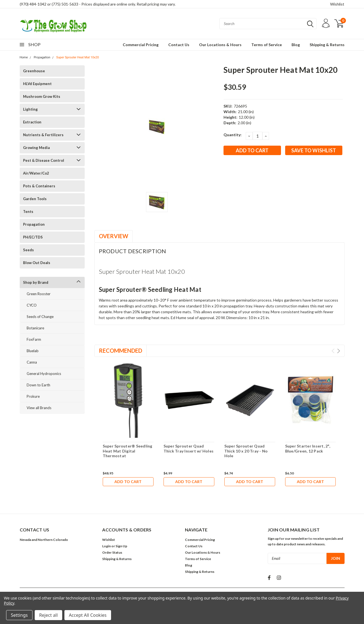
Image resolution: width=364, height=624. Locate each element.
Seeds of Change (40, 317)
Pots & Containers (39, 186)
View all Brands (39, 408)
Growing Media (36, 148)
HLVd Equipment (37, 84)
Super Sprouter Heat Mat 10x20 (77, 57)
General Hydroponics (44, 374)
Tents (28, 212)
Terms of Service (267, 45)
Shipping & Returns (327, 45)
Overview (114, 236)
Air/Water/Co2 (36, 173)
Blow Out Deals (37, 263)
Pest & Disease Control (44, 160)
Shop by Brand (36, 282)
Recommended (121, 350)
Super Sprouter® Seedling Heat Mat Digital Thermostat (128, 451)
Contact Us (179, 45)
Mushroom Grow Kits (42, 96)
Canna (32, 362)
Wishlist (337, 4)
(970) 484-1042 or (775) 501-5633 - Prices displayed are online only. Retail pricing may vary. (98, 4)
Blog (296, 45)
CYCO (32, 305)
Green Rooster (39, 294)
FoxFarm (34, 339)
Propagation (42, 57)
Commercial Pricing (141, 45)
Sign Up (121, 546)
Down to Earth (38, 385)
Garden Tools (35, 199)
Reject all (48, 615)
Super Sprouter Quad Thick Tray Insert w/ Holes (189, 448)
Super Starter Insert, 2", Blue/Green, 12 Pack (308, 448)
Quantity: (233, 135)
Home (24, 57)
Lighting (30, 109)
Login (106, 546)
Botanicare (35, 328)
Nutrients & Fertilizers (43, 135)
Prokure (33, 396)
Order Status (112, 552)
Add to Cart (128, 482)
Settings (19, 615)
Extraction (32, 122)
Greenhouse (34, 71)
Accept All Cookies (88, 615)
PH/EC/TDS (33, 237)
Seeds (28, 250)
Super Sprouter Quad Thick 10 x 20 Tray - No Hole (246, 451)
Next (339, 351)
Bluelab (33, 351)
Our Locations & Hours (220, 45)
